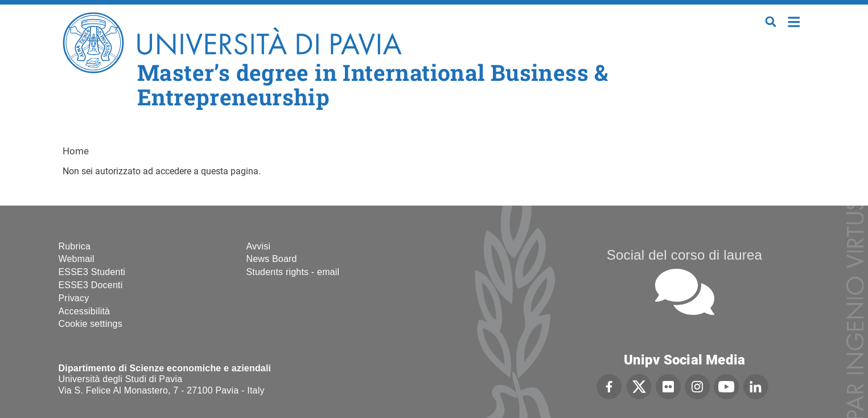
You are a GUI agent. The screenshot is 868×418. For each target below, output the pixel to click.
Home (794, 21)
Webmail (77, 259)
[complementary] (745, 333)
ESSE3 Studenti (92, 272)
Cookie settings (90, 324)
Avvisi (259, 246)
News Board (272, 259)
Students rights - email (293, 272)
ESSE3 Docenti (91, 285)
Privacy (74, 298)
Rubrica (75, 246)
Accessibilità (85, 311)
